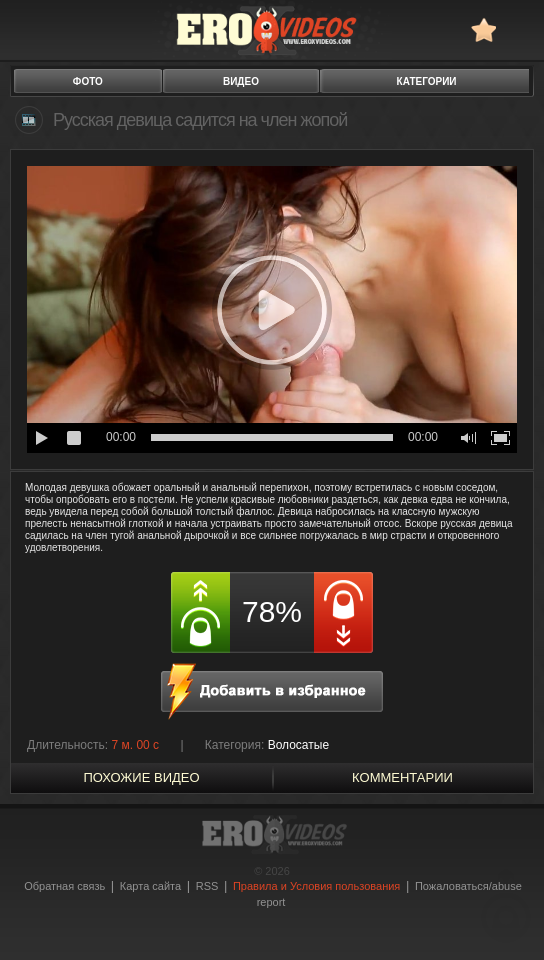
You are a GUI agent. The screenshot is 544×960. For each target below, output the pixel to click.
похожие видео (141, 777)
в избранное (483, 29)
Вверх (506, 905)
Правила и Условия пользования (316, 886)
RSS (207, 886)
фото (88, 81)
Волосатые (298, 745)
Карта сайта (150, 886)
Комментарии (402, 777)
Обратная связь (64, 886)
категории (427, 81)
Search (519, 29)
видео (241, 81)
